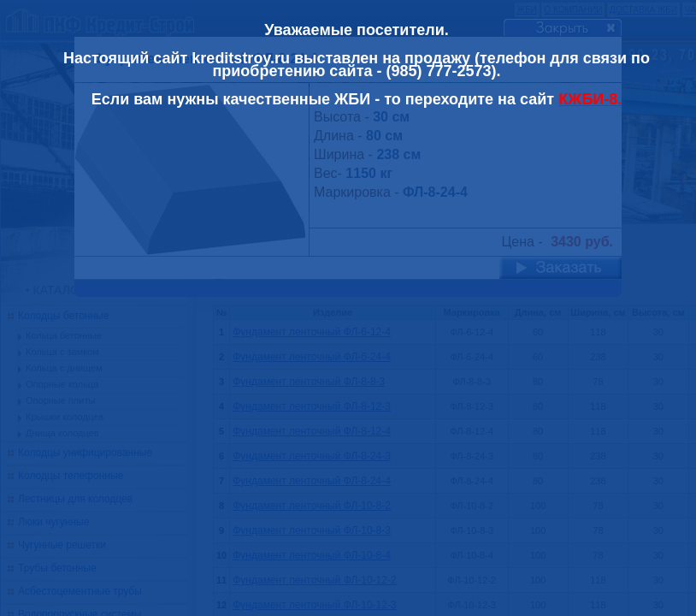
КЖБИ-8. (590, 99)
